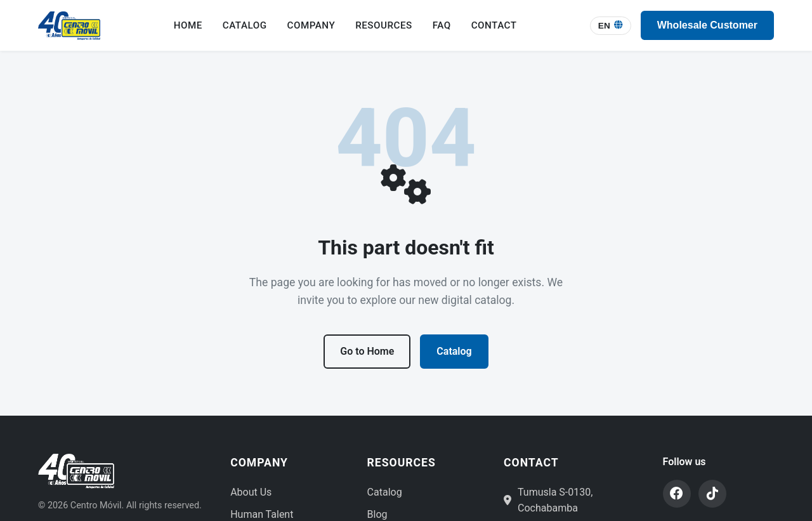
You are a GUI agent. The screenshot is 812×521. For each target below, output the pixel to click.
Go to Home (367, 351)
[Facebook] (677, 494)
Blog (377, 514)
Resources (384, 25)
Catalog (245, 25)
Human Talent (262, 514)
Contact (494, 25)
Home (188, 25)
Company (311, 25)
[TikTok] (712, 494)
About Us (251, 492)
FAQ (442, 25)
